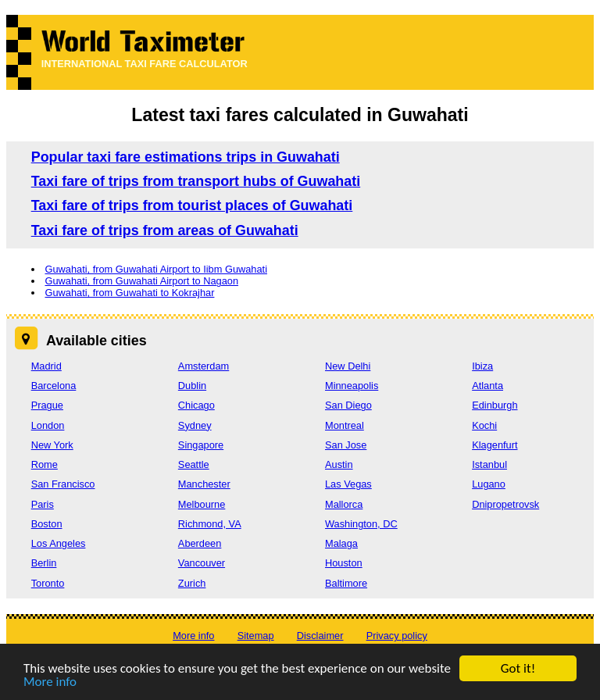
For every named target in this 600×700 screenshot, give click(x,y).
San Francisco (63, 484)
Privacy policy (397, 636)
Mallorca (344, 504)
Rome (45, 464)
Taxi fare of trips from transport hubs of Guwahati (196, 181)
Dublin (192, 386)
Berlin (44, 563)
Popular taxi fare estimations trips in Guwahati (186, 157)
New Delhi (348, 366)
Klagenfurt (495, 445)
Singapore (201, 445)
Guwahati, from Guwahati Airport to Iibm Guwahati (156, 269)
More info (50, 682)
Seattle (194, 464)
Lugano (489, 484)
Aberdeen (200, 543)
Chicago (196, 405)
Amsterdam (204, 366)
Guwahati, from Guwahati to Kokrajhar (129, 293)
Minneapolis (352, 386)
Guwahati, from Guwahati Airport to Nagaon (141, 281)
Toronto (48, 583)
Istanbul (489, 464)
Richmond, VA (210, 524)
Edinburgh (495, 405)
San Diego (348, 405)
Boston (47, 524)
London (48, 425)
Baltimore (346, 583)
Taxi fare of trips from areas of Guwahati (165, 230)
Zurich (192, 583)
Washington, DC (361, 524)
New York (52, 445)
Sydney (195, 425)
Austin (339, 464)
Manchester (204, 484)
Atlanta (487, 386)
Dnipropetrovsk (505, 504)
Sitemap (256, 636)
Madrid (46, 366)
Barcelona (54, 386)
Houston (344, 563)
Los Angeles (59, 543)
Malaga (341, 543)
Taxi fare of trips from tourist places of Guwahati (192, 205)
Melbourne (202, 504)
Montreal (345, 425)
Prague (47, 405)
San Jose (346, 445)
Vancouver (202, 563)
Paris (43, 504)
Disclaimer (320, 636)
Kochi (484, 425)
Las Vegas (348, 484)
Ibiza (482, 366)
